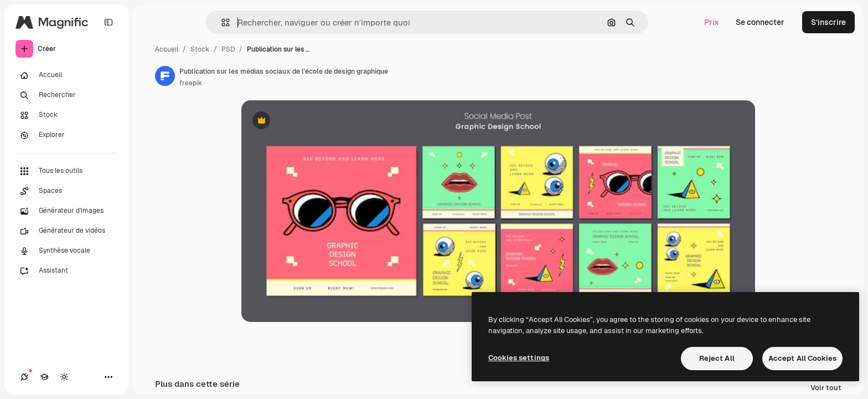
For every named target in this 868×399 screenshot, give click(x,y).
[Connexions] (24, 377)
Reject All (717, 358)
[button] (221, 22)
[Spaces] (66, 191)
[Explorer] (66, 135)
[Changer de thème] (64, 377)
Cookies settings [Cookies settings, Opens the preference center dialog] (519, 358)
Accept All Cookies (802, 358)
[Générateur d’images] (66, 211)
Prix (712, 22)
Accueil (167, 49)
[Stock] (66, 115)
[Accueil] (66, 75)
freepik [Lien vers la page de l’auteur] (191, 83)
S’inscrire (828, 22)
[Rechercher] (66, 95)
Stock (200, 49)
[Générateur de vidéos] (66, 231)
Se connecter (760, 22)
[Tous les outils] (66, 171)
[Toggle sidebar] (108, 22)
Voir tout (826, 388)
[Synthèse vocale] (66, 251)
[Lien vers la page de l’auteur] (165, 76)
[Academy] (44, 377)
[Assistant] (66, 271)
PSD (228, 49)
